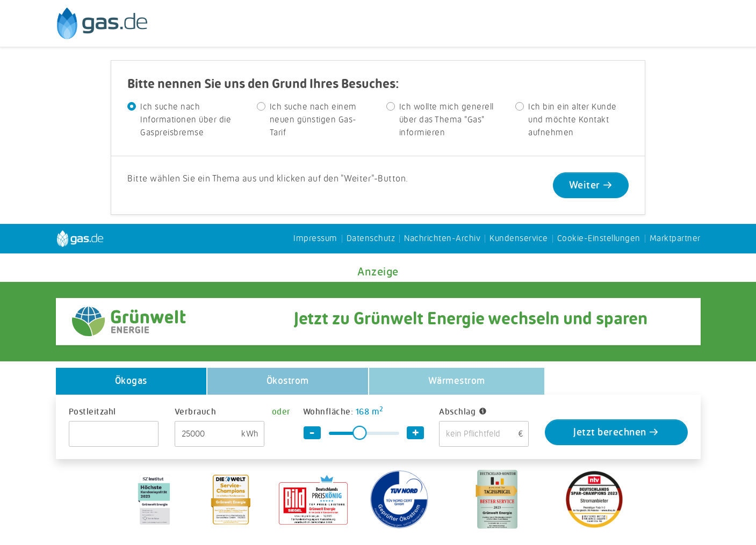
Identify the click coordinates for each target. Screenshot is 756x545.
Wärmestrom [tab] (457, 381)
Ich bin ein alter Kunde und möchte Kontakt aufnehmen (573, 120)
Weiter (591, 186)
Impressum (315, 239)
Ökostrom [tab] (288, 381)
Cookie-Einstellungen (599, 239)
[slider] (359, 433)
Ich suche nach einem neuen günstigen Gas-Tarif (313, 120)
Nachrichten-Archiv (442, 239)
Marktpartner (675, 239)
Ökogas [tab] (131, 381)
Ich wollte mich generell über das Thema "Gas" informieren (447, 120)
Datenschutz (371, 239)
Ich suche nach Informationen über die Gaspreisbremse (186, 120)
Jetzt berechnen (616, 433)
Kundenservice (519, 239)
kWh (250, 434)
